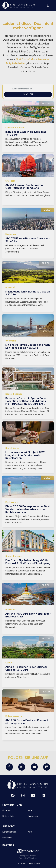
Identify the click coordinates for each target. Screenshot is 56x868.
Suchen (28, 94)
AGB (30, 811)
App (30, 832)
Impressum (33, 816)
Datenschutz (8, 816)
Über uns (7, 811)
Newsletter (7, 837)
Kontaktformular (10, 832)
